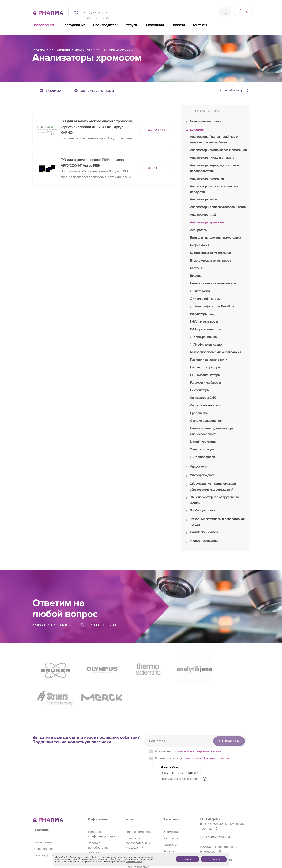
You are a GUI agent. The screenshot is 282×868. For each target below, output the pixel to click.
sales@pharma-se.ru (220, 833)
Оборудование (74, 25)
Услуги (131, 25)
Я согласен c (188, 715)
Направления (43, 25)
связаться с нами (52, 625)
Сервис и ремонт (137, 825)
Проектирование (137, 831)
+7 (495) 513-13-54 (218, 801)
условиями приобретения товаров (204, 722)
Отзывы (168, 815)
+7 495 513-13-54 (94, 13)
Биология (195, 131)
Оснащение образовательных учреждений (138, 807)
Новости (178, 25)
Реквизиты (170, 802)
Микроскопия (198, 468)
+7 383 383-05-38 (95, 18)
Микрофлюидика (200, 476)
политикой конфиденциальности (197, 715)
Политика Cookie (134, 861)
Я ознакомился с (192, 722)
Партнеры (170, 809)
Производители (106, 25)
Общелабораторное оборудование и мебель (214, 501)
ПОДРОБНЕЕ (156, 130)
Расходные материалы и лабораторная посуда (215, 522)
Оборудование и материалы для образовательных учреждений (211, 487)
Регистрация (134, 818)
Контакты (200, 25)
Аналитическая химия (204, 122)
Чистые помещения (202, 542)
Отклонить (214, 859)
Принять (188, 859)
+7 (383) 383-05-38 (219, 824)
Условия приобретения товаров (98, 812)
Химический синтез (202, 533)
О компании (154, 25)
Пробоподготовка (201, 511)
